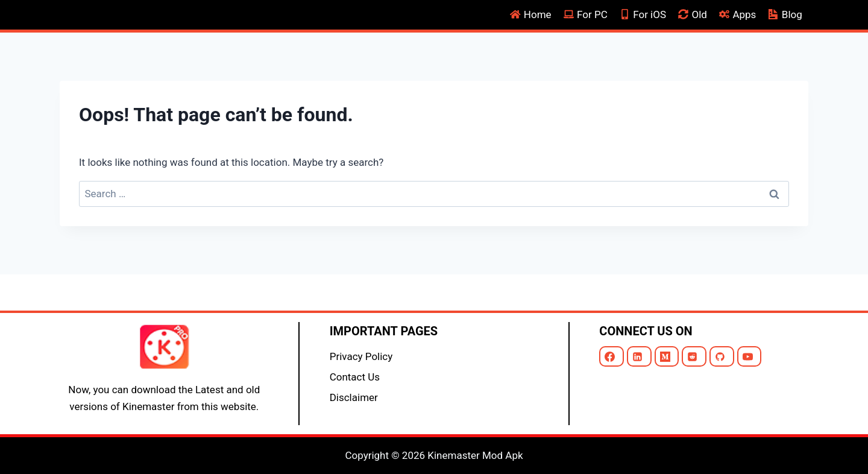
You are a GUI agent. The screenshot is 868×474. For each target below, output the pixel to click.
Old (693, 14)
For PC (586, 14)
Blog (785, 14)
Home (531, 14)
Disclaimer (354, 397)
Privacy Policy (361, 356)
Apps (737, 14)
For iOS (643, 14)
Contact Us (355, 377)
